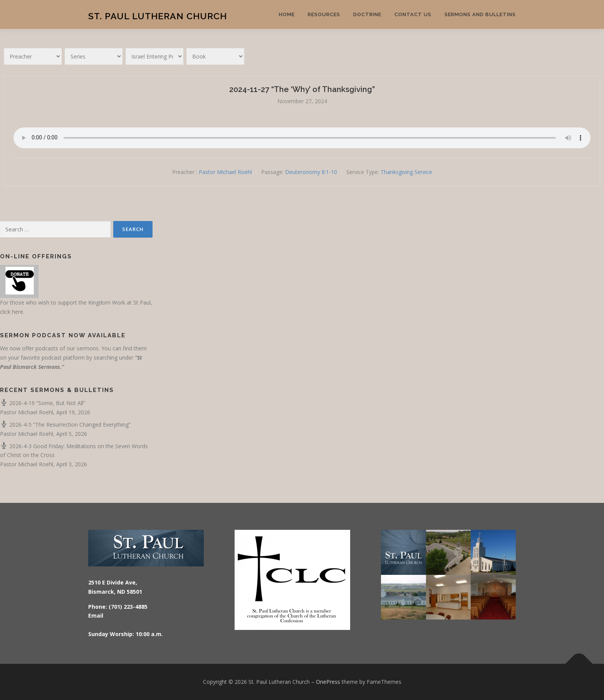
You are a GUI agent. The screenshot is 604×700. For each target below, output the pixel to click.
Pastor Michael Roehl (225, 172)
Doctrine (367, 14)
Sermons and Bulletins (480, 14)
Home (287, 14)
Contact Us (413, 14)
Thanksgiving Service (406, 172)
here (18, 312)
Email (96, 615)
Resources (324, 14)
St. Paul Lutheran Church (158, 16)
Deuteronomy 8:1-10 (311, 172)
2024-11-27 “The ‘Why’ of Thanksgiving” (302, 89)
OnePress (328, 682)
